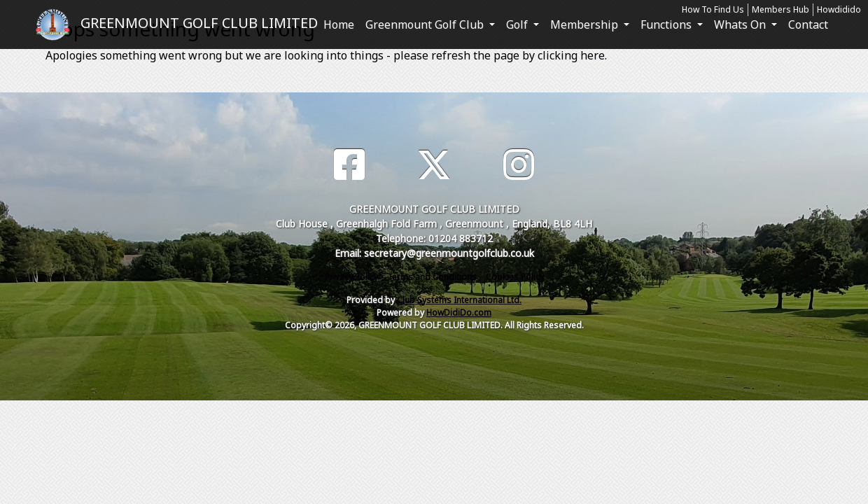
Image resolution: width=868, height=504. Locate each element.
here (593, 55)
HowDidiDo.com (459, 313)
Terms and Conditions (432, 277)
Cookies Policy (515, 277)
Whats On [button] (741, 24)
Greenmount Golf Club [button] (426, 24)
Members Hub (780, 9)
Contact (808, 24)
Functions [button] (667, 24)
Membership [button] (586, 24)
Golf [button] (518, 24)
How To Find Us (713, 9)
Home (339, 24)
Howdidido (839, 9)
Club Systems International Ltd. (459, 300)
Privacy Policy (351, 277)
